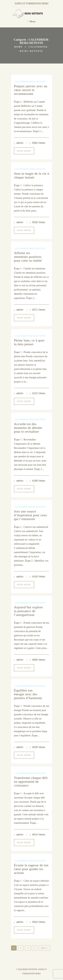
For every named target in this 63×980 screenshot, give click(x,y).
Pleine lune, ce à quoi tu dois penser (29, 342)
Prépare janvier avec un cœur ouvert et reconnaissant (31, 90)
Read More (24, 151)
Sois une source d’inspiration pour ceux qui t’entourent (30, 515)
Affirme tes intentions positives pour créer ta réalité (28, 257)
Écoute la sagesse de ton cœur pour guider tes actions (31, 869)
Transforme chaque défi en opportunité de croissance (31, 782)
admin (20, 143)
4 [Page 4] (35, 948)
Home (18, 47)
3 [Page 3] (28, 948)
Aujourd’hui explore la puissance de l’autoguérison (28, 611)
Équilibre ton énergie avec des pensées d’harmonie (28, 694)
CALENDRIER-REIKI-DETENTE (30, 82)
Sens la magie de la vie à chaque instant (31, 175)
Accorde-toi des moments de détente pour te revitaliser (28, 428)
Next (44, 948)
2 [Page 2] (21, 948)
